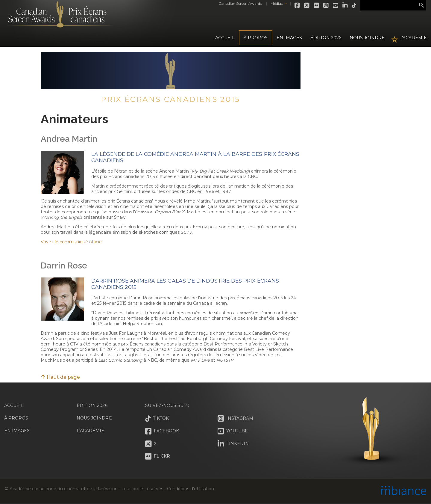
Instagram (326, 5)
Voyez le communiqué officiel (72, 242)
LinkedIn (345, 5)
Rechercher (421, 5)
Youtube (336, 5)
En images (289, 38)
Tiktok (354, 5)
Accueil (225, 38)
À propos (256, 38)
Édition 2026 (92, 405)
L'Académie (413, 38)
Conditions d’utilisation (190, 489)
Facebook (298, 5)
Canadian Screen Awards (240, 3)
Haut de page (60, 377)
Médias (276, 3)
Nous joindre (367, 38)
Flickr (317, 5)
